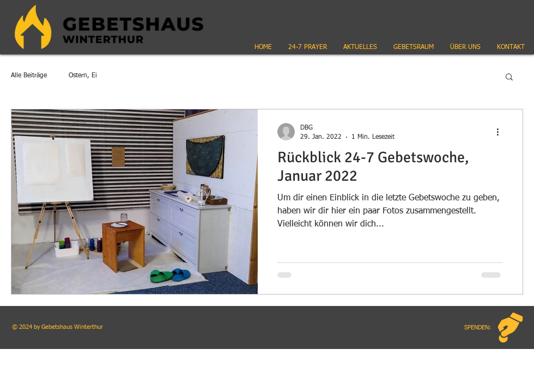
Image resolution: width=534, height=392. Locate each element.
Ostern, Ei (83, 76)
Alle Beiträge (29, 76)
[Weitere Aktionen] (501, 132)
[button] (360, 47)
